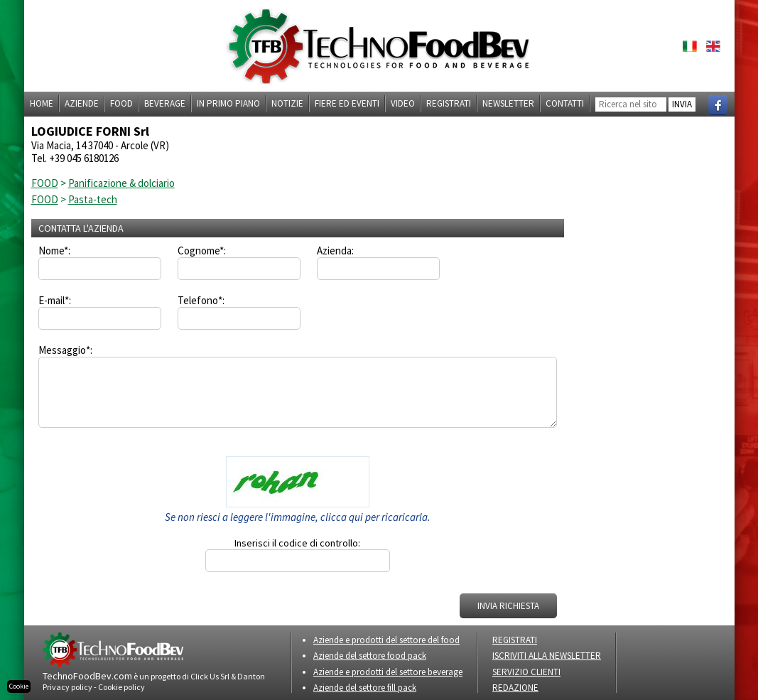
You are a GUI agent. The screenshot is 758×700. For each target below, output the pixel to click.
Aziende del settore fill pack (365, 688)
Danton (251, 676)
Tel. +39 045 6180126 (75, 158)
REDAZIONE (515, 688)
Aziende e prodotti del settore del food (386, 640)
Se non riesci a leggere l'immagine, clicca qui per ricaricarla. (298, 517)
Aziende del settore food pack (370, 656)
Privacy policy (67, 687)
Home (42, 103)
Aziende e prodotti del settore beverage (388, 672)
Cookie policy (121, 687)
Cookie (19, 686)
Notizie (287, 103)
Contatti (565, 103)
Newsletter (508, 103)
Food (121, 103)
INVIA (682, 104)
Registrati (449, 103)
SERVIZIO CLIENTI (526, 672)
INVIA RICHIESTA (508, 606)
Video (403, 103)
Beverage (165, 103)
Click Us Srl (210, 676)
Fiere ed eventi (347, 103)
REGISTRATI (515, 640)
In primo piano (228, 103)
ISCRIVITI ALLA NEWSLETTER (547, 656)
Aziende (82, 103)
